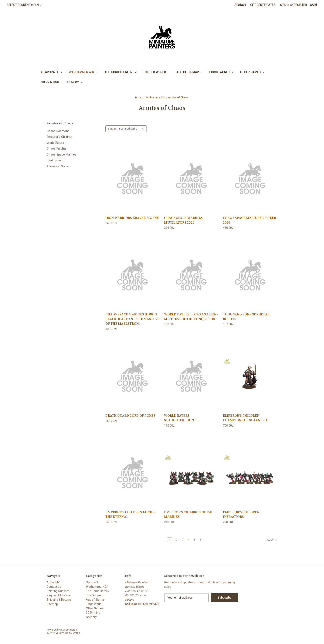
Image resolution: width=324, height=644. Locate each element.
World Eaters (55, 143)
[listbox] (133, 129)
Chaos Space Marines (62, 155)
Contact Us (54, 587)
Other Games (252, 72)
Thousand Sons (57, 166)
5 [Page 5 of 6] (195, 540)
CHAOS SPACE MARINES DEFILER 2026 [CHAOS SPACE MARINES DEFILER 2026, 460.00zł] (250, 220)
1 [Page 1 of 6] (170, 540)
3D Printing (50, 82)
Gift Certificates (263, 5)
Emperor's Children (59, 137)
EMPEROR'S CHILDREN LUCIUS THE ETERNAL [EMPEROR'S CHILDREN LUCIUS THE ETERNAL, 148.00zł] (130, 515)
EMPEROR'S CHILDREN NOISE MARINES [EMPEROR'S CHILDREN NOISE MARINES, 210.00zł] (188, 515)
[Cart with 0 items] (314, 5)
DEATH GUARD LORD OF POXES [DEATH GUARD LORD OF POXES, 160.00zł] (130, 416)
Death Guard (55, 160)
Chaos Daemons (58, 131)
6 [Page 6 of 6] (201, 540)
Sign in (285, 5)
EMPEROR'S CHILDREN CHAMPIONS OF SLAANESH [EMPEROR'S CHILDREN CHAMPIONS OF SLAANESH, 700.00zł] (245, 418)
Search (240, 5)
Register (300, 5)
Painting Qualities (58, 591)
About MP (53, 582)
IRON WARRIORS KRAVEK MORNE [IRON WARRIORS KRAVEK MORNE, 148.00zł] (132, 218)
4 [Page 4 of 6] (189, 540)
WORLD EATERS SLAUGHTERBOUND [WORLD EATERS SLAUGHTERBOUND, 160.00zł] (180, 418)
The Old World (156, 72)
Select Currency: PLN (24, 5)
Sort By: (112, 129)
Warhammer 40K (83, 72)
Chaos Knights (57, 149)
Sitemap (52, 604)
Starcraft (52, 72)
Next (272, 540)
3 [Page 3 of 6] (183, 540)
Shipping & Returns (59, 600)
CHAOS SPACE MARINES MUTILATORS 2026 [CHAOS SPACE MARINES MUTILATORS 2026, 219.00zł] (183, 220)
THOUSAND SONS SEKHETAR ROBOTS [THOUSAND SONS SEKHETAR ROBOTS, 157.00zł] (246, 317)
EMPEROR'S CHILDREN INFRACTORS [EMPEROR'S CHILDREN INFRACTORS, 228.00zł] (241, 515)
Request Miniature (59, 595)
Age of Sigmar (190, 72)
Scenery (74, 82)
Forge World (221, 72)
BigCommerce (69, 630)
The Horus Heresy (120, 72)
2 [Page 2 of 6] (177, 540)
